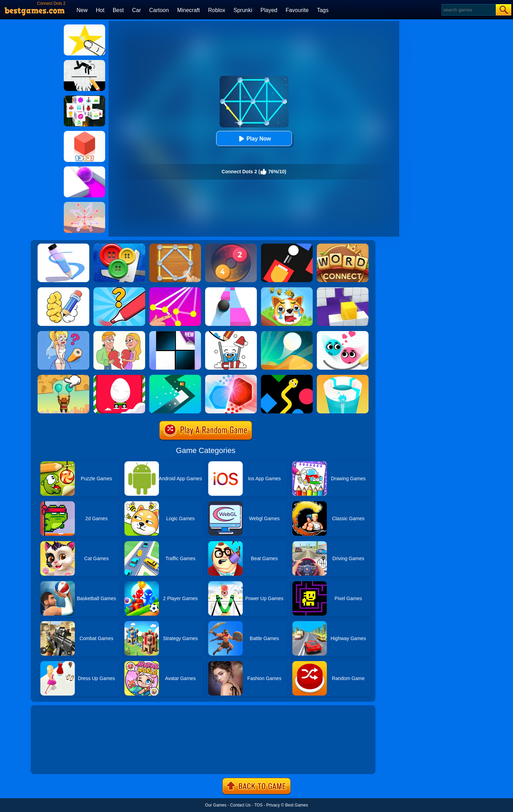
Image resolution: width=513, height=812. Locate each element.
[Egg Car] (119, 377)
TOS (258, 805)
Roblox (217, 10)
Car (137, 10)
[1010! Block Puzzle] (84, 133)
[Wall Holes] (343, 290)
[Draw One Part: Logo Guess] (119, 290)
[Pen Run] (63, 246)
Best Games (296, 805)
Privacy (273, 805)
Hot (100, 10)
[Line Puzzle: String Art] (175, 246)
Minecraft (189, 10)
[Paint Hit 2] (343, 377)
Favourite (297, 10)
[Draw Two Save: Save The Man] (84, 62)
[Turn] (175, 377)
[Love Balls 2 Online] (343, 333)
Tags (323, 10)
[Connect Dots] (175, 290)
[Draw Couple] (119, 333)
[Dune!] (287, 333)
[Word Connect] (343, 246)
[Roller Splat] (84, 169)
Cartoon (159, 10)
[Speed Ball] (231, 290)
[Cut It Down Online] (84, 27)
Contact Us (240, 805)
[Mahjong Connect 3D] (84, 98)
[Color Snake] (287, 377)
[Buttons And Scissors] (119, 246)
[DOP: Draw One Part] (63, 290)
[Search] (468, 10)
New (82, 10)
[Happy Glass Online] (231, 333)
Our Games (216, 805)
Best (118, 10)
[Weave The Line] (84, 204)
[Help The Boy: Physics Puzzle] (63, 377)
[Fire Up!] (287, 246)
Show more (54, 761)
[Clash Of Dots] (231, 377)
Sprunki (243, 10)
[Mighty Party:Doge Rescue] (287, 290)
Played (269, 10)
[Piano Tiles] (175, 333)
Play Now (254, 139)
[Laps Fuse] (231, 246)
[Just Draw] (63, 333)
